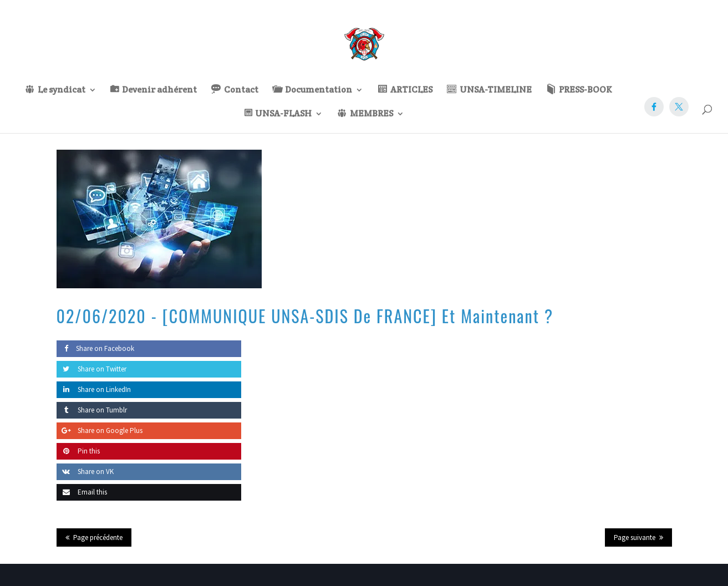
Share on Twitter (91, 369)
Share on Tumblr (92, 410)
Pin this (78, 451)
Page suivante (635, 537)
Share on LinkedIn (94, 389)
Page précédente (98, 537)
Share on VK (85, 472)
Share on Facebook (95, 348)
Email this (82, 492)
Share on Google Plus (100, 430)
